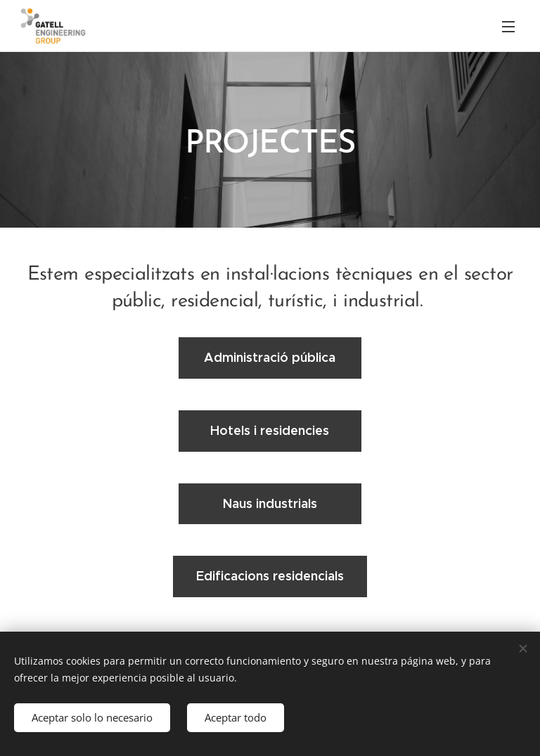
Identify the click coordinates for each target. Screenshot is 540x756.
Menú (508, 27)
